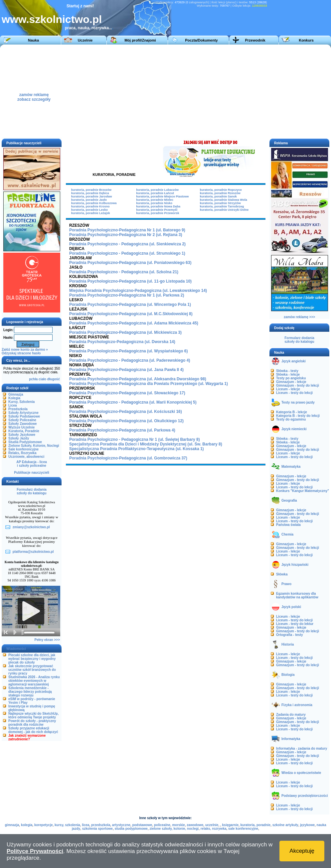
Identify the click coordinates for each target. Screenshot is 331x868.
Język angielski (294, 361)
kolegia (27, 825)
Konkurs (306, 40)
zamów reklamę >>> (299, 317)
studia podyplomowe (131, 829)
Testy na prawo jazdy (298, 402)
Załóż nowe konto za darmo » (25, 350)
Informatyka (291, 739)
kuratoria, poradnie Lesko (89, 210)
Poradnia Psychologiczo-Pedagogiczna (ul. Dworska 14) (122, 342)
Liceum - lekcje (288, 389)
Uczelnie (85, 40)
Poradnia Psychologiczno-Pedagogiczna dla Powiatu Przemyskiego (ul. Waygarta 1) (149, 384)
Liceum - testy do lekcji (294, 393)
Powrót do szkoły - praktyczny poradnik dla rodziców (32, 723)
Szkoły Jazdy (19, 438)
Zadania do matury (291, 715)
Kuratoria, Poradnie (24, 431)
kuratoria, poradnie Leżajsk (91, 213)
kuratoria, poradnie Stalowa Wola (224, 200)
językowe (307, 825)
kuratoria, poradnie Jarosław (92, 196)
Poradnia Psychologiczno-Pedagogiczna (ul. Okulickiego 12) (126, 421)
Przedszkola (18, 409)
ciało (42, 379)
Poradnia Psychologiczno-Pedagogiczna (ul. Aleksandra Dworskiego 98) (138, 379)
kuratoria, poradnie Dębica (90, 193)
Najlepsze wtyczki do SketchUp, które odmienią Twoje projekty (33, 715)
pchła (33, 379)
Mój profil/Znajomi (140, 40)
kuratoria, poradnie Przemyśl (157, 210)
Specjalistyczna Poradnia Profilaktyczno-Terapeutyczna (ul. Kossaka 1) (137, 449)
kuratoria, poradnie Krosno (90, 206)
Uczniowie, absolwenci (26, 457)
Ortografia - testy (290, 635)
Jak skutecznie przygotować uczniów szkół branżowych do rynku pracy (32, 670)
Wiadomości (16, 649)
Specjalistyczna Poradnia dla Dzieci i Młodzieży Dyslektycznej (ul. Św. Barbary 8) (146, 444)
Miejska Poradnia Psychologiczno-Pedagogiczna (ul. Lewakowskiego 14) (138, 291)
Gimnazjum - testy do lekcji (298, 385)
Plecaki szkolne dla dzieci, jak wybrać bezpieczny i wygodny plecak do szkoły (32, 659)
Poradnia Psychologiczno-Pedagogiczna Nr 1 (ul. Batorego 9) (127, 230)
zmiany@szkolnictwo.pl (31, 527)
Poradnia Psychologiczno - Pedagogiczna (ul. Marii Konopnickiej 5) (133, 402)
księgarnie (230, 825)
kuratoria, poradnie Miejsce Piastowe (162, 196)
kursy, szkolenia (67, 825)
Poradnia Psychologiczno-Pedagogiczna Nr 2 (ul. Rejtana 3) (126, 235)
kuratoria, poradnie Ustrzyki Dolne (224, 210)
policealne (162, 825)
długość (54, 379)
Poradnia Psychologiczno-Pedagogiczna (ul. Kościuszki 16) (126, 412)
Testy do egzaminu (291, 419)
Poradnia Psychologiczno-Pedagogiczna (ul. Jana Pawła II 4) (126, 370)
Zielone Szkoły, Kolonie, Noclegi (34, 446)
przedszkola (101, 825)
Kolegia (14, 398)
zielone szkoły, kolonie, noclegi (174, 829)
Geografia (289, 500)
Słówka (282, 574)
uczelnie (212, 825)
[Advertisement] (207, 91)
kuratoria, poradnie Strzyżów (220, 203)
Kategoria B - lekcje (292, 412)
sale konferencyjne (243, 829)
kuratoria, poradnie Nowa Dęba (158, 206)
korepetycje (44, 825)
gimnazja (12, 825)
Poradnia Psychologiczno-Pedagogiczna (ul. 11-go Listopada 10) (130, 281)
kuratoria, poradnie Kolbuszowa (94, 203)
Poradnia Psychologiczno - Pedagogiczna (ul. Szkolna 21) (124, 272)
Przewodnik (255, 40)
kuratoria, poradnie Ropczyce (221, 190)
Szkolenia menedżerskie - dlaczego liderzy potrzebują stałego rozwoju (30, 692)
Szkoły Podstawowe (24, 416)
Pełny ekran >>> (47, 640)
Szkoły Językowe (22, 435)
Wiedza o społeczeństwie (301, 773)
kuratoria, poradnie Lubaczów (157, 190)
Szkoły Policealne (22, 420)
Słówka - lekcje (288, 374)
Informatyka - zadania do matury (302, 748)
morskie (178, 825)
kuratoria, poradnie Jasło (89, 200)
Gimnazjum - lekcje (291, 382)
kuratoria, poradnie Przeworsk (158, 213)
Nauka (33, 40)
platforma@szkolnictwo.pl (33, 552)
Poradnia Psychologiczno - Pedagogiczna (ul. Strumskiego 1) (127, 253)
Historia (288, 644)
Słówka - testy (287, 371)
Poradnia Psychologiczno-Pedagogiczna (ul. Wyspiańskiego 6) (129, 351)
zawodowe (195, 825)
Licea (13, 405)
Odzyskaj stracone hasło (21, 353)
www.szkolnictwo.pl (52, 19)
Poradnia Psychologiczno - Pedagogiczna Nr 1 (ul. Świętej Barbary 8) (135, 439)
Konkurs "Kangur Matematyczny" (303, 491)
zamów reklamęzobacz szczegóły (34, 95)
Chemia (287, 534)
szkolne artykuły (285, 825)
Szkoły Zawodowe (23, 424)
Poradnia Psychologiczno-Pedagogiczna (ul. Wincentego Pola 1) (130, 305)
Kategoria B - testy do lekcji (298, 416)
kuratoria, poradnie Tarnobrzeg (222, 206)
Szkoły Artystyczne (23, 413)
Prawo (286, 584)
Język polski (291, 607)
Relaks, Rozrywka (22, 453)
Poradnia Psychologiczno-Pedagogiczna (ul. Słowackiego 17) (127, 393)
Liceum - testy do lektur (295, 624)
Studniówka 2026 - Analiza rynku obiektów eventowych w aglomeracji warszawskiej (34, 681)
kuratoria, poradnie (256, 825)
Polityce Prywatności (35, 851)
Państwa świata (288, 525)
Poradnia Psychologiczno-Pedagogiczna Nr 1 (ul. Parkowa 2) (127, 295)
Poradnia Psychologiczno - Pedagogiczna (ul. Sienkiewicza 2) (127, 244)
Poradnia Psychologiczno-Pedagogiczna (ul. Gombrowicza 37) (128, 458)
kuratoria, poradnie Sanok (218, 196)
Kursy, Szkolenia (21, 402)
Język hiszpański (295, 565)
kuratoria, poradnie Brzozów (91, 190)
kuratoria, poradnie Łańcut (155, 193)
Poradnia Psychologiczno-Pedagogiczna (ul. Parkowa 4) (122, 430)
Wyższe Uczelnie (21, 427)
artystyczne (121, 825)
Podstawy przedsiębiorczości (305, 796)
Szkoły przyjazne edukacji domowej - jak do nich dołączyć (33, 730)
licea (85, 825)
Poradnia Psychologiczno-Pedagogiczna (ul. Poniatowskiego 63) (130, 263)
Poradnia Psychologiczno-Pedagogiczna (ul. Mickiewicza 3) (125, 332)
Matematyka (291, 467)
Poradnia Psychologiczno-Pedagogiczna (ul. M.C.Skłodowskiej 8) (131, 314)
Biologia (288, 675)
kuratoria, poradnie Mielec (155, 200)
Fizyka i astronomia (297, 705)
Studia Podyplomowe (25, 442)
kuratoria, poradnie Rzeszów (220, 193)
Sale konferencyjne (23, 449)
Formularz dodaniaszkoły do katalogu (31, 491)
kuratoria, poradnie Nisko (154, 203)
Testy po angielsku (291, 378)
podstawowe (142, 825)
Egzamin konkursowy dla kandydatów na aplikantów (297, 595)
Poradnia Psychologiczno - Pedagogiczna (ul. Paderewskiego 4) (130, 360)
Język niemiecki (294, 429)
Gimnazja (16, 394)
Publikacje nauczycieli (32, 473)
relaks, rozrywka (214, 829)
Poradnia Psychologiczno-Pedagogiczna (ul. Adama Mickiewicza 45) (134, 323)
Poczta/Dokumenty (201, 40)
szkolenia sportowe (97, 829)
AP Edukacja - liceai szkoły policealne (32, 464)
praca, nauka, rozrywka (87, 28)
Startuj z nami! (80, 6)
